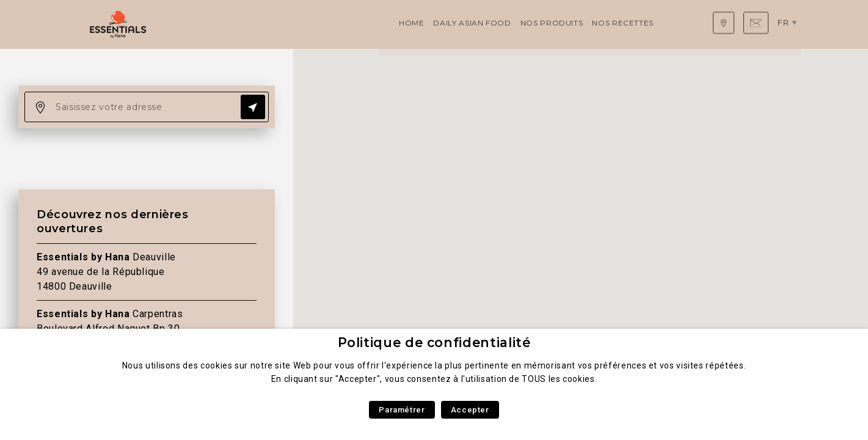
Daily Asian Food (266, 24)
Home (206, 24)
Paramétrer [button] (402, 410)
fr (787, 24)
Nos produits (345, 24)
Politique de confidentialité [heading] (434, 343)
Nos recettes (417, 24)
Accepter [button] (470, 410)
